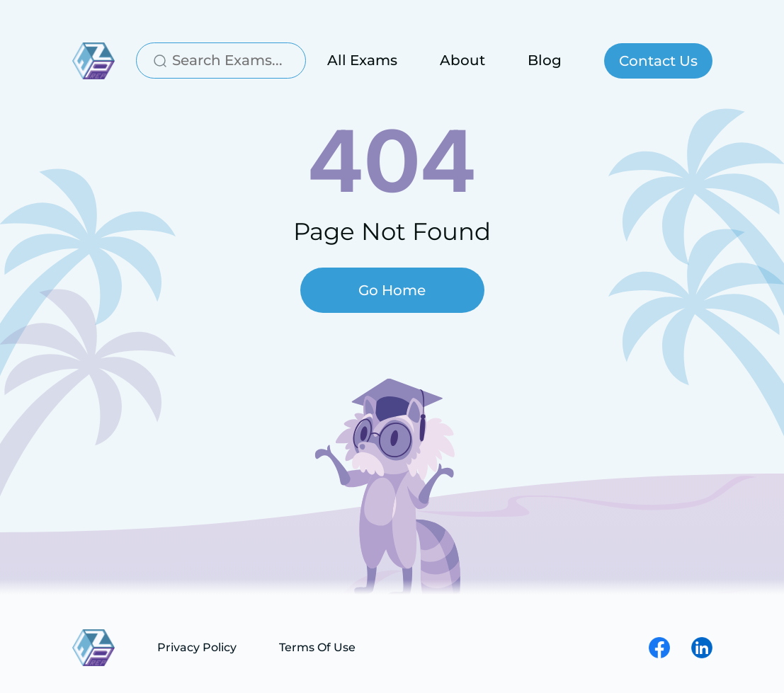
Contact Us (658, 61)
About (462, 60)
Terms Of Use (317, 647)
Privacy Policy (197, 647)
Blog (545, 60)
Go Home (392, 290)
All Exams (362, 60)
